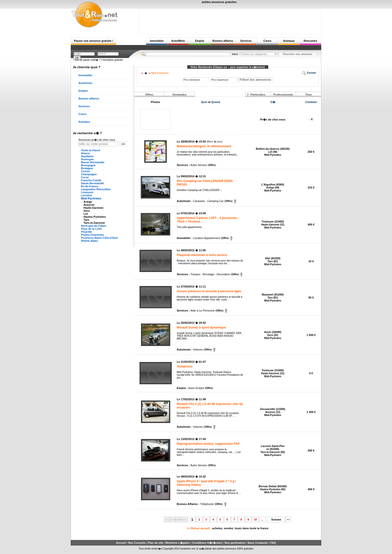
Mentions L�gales (178, 543)
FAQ (273, 543)
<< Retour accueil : (227, 528)
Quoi (204, 102)
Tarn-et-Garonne (94, 223)
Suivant (276, 519)
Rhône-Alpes (89, 241)
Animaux (289, 41)
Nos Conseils (137, 543)
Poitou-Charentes (92, 235)
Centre (85, 171)
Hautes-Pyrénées (95, 217)
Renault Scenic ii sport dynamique (201, 327)
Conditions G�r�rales (207, 543)
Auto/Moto (178, 41)
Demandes (179, 94)
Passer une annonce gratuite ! (93, 41)
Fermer (309, 73)
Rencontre (310, 41)
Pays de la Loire (91, 229)
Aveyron (89, 205)
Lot (86, 214)
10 (255, 519)
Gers (87, 211)
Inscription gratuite (112, 60)
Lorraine (86, 195)
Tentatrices (185, 366)
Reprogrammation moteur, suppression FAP (208, 444)
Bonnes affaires (223, 41)
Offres (149, 94)
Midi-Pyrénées (91, 198)
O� (273, 102)
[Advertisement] (230, 20)
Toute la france (91, 150)
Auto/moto (85, 83)
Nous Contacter (258, 543)
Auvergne (87, 159)
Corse (85, 177)
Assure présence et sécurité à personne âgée (209, 291)
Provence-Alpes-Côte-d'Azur (100, 238)
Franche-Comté (91, 180)
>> (288, 519)
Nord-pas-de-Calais (94, 226)
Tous (308, 94)
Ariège (88, 202)
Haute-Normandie (92, 183)
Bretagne (87, 168)
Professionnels (283, 94)
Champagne (89, 174)
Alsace (85, 153)
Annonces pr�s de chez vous (97, 140)
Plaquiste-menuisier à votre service (202, 255)
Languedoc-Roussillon (96, 189)
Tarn (86, 220)
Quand (216, 102)
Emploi (200, 41)
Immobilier (157, 41)
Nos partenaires (235, 543)
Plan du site (155, 543)
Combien (311, 102)
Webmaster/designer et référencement (204, 146)
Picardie (86, 232)
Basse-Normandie (93, 162)
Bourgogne (88, 165)
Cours (267, 41)
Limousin (87, 192)
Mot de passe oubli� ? (87, 60)
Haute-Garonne (93, 208)
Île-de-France (89, 186)
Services (246, 41)
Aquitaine (87, 156)
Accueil (121, 543)
